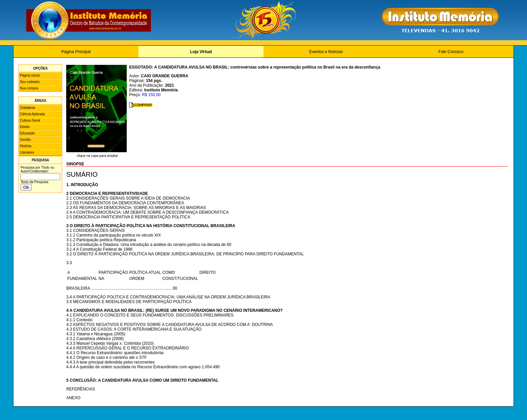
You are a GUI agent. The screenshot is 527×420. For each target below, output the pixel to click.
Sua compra (29, 88)
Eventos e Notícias (326, 52)
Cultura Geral (30, 120)
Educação (27, 133)
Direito (25, 127)
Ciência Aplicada (32, 114)
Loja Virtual (201, 52)
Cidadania (27, 108)
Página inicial (30, 75)
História (26, 146)
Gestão (25, 140)
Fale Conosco (451, 52)
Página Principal (76, 52)
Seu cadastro (30, 82)
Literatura (27, 152)
